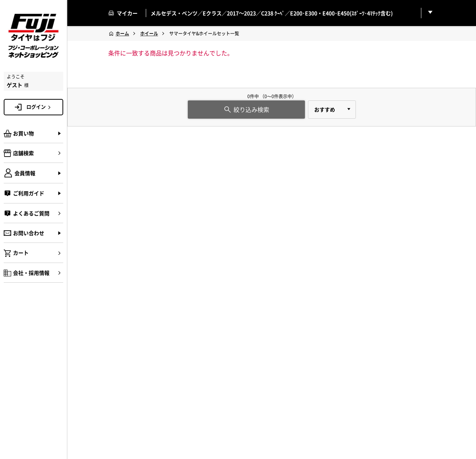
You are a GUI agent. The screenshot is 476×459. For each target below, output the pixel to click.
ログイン (40, 107)
